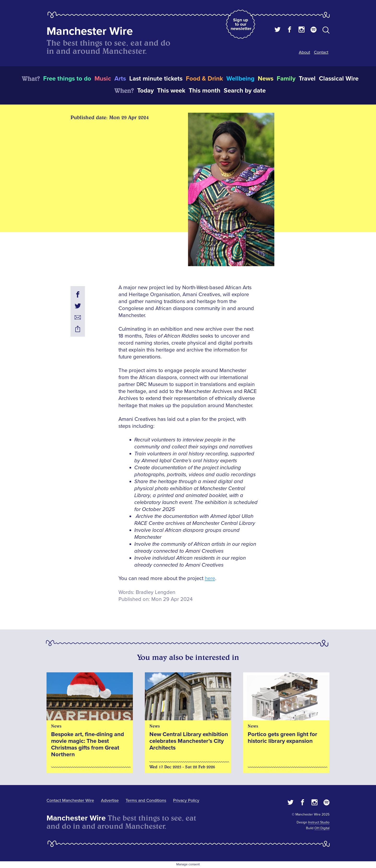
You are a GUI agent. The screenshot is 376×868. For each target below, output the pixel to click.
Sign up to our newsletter (241, 24)
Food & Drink (204, 79)
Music (103, 79)
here (210, 578)
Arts (120, 79)
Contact (321, 52)
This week (171, 91)
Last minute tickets (156, 79)
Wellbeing (240, 79)
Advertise (110, 800)
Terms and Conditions (146, 800)
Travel (307, 79)
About (304, 52)
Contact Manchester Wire (70, 800)
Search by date (245, 91)
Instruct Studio (319, 822)
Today (145, 91)
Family (286, 79)
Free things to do (67, 79)
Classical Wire (339, 79)
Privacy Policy (186, 800)
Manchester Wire (90, 31)
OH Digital (322, 828)
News (266, 79)
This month (205, 91)
